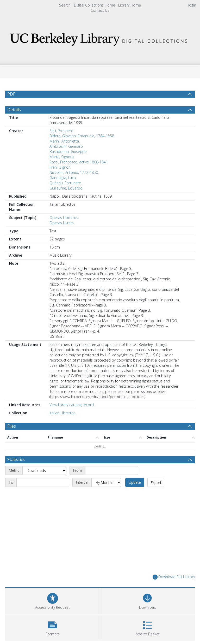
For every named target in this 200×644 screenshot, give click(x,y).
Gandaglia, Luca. (63, 178)
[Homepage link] (100, 38)
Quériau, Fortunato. (66, 183)
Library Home (130, 5)
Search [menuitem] (65, 5)
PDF (11, 94)
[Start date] (112, 470)
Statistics (16, 459)
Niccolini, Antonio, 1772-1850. (74, 172)
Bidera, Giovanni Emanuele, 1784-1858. (82, 136)
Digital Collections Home (95, 5)
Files (12, 426)
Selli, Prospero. (62, 131)
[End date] (43, 482)
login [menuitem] (192, 5)
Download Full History (174, 577)
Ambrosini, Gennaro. (67, 146)
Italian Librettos (63, 413)
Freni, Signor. (60, 167)
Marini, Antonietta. (65, 141)
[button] (52, 627)
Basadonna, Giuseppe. (68, 152)
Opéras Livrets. (62, 223)
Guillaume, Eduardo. (66, 188)
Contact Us (100, 10)
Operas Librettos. (64, 218)
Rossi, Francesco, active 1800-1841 (79, 162)
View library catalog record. (72, 405)
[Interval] (106, 482)
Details (14, 110)
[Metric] (44, 470)
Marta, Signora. (62, 157)
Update (135, 482)
